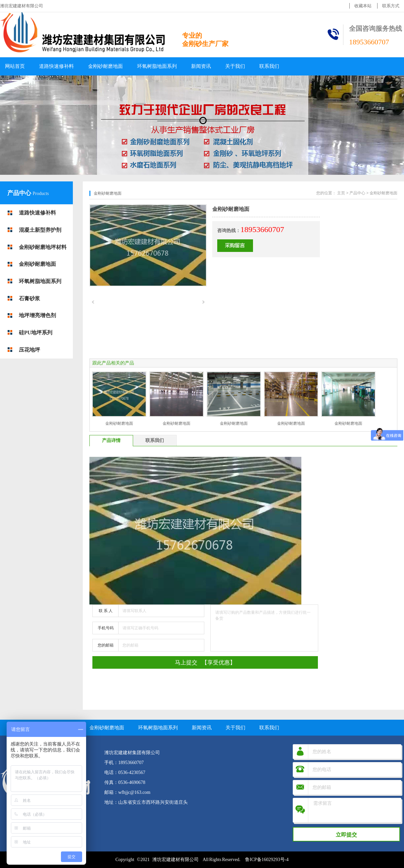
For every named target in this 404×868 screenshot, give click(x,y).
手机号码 (106, 628)
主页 (341, 193)
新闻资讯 (201, 66)
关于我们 (235, 66)
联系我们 (269, 66)
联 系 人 (106, 611)
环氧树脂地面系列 (157, 66)
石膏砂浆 (29, 298)
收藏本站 (363, 6)
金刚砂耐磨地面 (105, 66)
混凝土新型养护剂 (40, 230)
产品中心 (20, 193)
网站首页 (15, 66)
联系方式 (391, 6)
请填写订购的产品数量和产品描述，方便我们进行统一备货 (264, 628)
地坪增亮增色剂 (37, 315)
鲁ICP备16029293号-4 (267, 860)
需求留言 (355, 810)
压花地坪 (29, 350)
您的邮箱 (106, 645)
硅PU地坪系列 (36, 333)
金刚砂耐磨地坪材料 (43, 247)
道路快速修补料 (56, 66)
